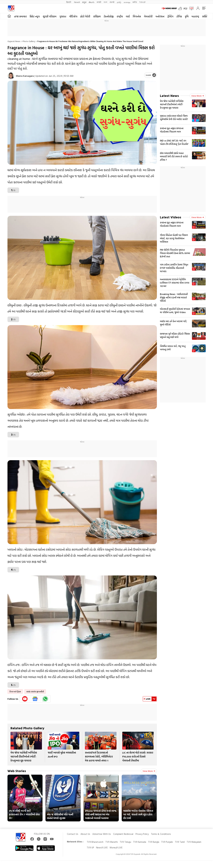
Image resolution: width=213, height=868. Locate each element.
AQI (185, 8)
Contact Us (73, 834)
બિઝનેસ (137, 16)
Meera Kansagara (25, 76)
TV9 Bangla (154, 842)
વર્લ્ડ (128, 16)
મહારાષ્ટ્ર (195, 16)
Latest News (169, 96)
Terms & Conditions (161, 834)
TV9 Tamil (180, 842)
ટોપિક (179, 16)
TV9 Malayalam (194, 842)
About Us (85, 834)
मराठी (99, 2)
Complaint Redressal (123, 834)
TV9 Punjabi (167, 842)
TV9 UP (90, 848)
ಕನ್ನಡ (84, 2)
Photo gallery (29, 41)
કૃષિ (187, 16)
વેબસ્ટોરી (148, 16)
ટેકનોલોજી (109, 16)
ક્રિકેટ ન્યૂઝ (35, 16)
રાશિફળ (97, 16)
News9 (77, 2)
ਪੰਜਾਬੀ (112, 2)
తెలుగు (92, 2)
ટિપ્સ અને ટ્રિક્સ (15, 692)
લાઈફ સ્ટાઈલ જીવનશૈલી (35, 692)
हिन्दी (69, 2)
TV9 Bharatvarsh (95, 842)
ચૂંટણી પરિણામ (50, 16)
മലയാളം (127, 2)
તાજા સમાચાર (20, 16)
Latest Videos (171, 217)
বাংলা (105, 2)
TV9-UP (142, 2)
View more (149, 771)
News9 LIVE (102, 848)
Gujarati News (14, 41)
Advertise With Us (102, 834)
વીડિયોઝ (73, 16)
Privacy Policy (142, 834)
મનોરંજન (160, 16)
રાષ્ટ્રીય (120, 16)
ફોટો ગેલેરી (85, 16)
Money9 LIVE (116, 848)
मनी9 (135, 2)
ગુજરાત (63, 16)
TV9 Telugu (125, 842)
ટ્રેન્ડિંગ (170, 16)
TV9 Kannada (140, 842)
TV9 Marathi (112, 842)
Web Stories (17, 771)
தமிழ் (119, 2)
